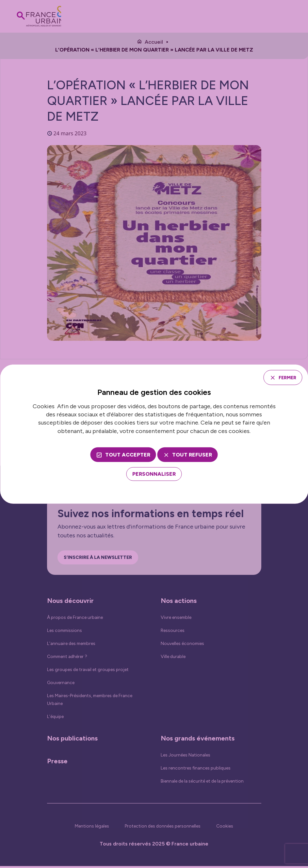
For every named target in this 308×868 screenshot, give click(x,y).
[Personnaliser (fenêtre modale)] (154, 475)
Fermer (284, 377)
